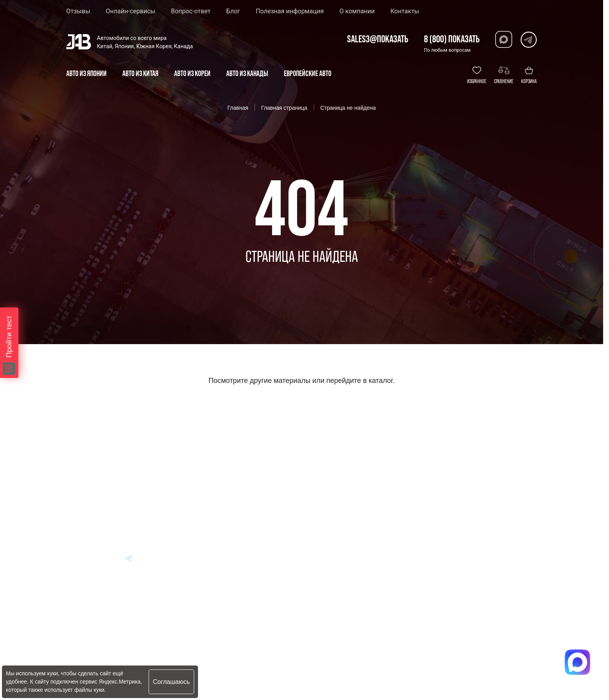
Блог (233, 11)
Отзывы (78, 11)
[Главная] (79, 457)
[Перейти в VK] (73, 558)
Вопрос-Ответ (344, 478)
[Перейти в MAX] (91, 558)
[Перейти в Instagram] (167, 558)
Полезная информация (290, 11)
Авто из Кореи (247, 456)
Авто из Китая (247, 500)
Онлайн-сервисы (131, 11)
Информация (344, 456)
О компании (357, 11)
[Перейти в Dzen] (110, 558)
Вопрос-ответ (191, 11)
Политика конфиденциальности (261, 653)
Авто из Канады (251, 521)
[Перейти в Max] (504, 39)
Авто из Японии (250, 478)
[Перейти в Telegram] (528, 39)
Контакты (405, 11)
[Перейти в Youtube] (148, 558)
